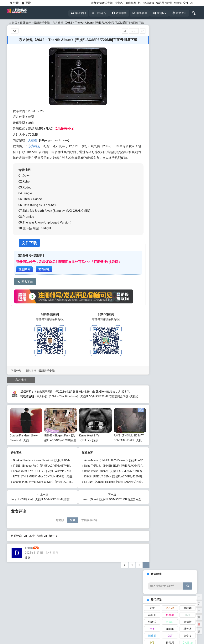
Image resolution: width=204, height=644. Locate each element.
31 (125, 31)
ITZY (188, 70)
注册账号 (24, 275)
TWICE (188, 118)
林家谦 (170, 70)
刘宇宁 (188, 112)
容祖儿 (152, 70)
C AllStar (188, 98)
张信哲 (188, 77)
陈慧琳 (152, 118)
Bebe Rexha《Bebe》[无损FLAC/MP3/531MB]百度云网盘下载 (117, 480)
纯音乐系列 (181, 3)
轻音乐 (170, 98)
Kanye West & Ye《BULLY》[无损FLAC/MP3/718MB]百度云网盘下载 (54, 480)
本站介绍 (89, 630)
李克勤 (170, 105)
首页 (13, 23)
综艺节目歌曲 (164, 3)
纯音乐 (152, 77)
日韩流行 (25, 23)
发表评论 (44, 275)
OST (192, 3)
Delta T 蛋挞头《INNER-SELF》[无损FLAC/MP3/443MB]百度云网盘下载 (123, 475)
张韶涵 (188, 105)
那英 (152, 84)
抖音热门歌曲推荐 (125, 3)
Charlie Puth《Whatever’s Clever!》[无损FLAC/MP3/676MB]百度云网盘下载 (58, 491)
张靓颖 (188, 63)
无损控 (33, 140)
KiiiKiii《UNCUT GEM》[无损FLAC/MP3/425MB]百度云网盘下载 (118, 486)
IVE (152, 98)
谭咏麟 (152, 91)
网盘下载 (25, 288)
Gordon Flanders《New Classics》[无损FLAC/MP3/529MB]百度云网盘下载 (58, 469)
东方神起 (34, 146)
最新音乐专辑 (42, 23)
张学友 (188, 91)
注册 (14, 3)
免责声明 (102, 630)
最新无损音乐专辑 (102, 3)
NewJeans (152, 112)
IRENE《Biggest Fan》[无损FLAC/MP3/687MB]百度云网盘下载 (57, 449)
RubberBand (171, 118)
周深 (152, 63)
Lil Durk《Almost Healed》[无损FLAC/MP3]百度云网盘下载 (115, 491)
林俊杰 (188, 84)
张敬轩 (170, 77)
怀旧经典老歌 (146, 3)
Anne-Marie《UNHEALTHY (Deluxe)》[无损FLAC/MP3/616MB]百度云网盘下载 (127, 469)
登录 (26, 3)
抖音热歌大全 (53, 596)
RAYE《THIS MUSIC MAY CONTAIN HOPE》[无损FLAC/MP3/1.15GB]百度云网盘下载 (64, 486)
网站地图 (115, 630)
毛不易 (170, 63)
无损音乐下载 (24, 604)
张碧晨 (152, 105)
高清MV (53, 604)
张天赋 (170, 112)
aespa (170, 84)
